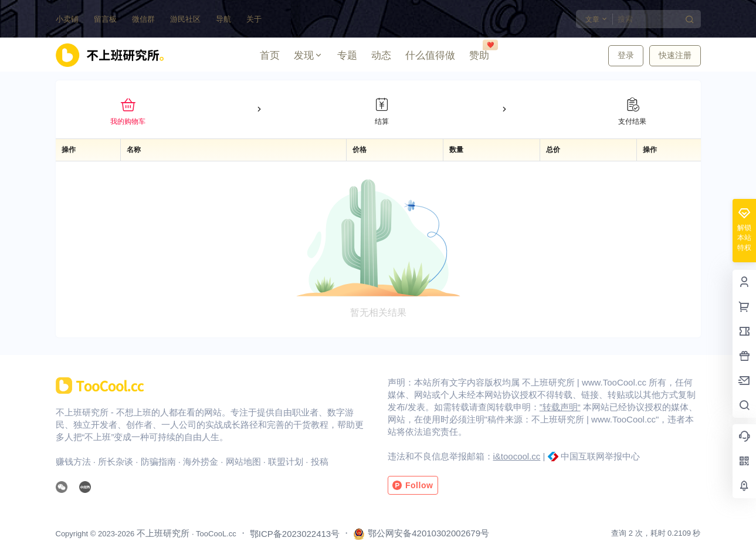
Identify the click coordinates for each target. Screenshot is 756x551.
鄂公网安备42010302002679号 (421, 534)
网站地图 (243, 462)
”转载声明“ (560, 407)
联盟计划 (286, 462)
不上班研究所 (162, 533)
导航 (223, 19)
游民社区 (185, 19)
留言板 (105, 19)
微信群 (143, 19)
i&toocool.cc (517, 456)
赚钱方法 (73, 462)
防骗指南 (158, 462)
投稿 (320, 462)
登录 (626, 55)
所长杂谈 (116, 462)
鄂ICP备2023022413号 (295, 534)
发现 (308, 55)
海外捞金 (201, 462)
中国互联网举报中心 (600, 456)
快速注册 (675, 55)
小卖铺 (67, 19)
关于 (254, 19)
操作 (69, 150)
